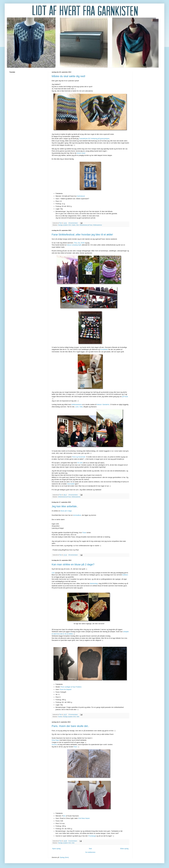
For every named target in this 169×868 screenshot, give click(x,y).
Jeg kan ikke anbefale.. (65, 506)
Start (90, 849)
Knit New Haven (84, 818)
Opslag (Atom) (64, 857)
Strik (78, 225)
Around (54, 744)
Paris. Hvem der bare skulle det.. (70, 726)
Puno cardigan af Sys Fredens (71, 687)
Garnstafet (71, 484)
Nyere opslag (56, 849)
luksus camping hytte (74, 245)
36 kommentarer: (73, 555)
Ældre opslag (124, 849)
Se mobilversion (90, 852)
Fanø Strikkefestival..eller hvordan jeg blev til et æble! (82, 235)
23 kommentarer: (73, 714)
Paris (75, 747)
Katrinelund (81, 196)
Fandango (92, 836)
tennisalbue (77, 515)
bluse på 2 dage (66, 511)
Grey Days (55, 740)
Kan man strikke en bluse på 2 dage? (73, 564)
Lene (77, 407)
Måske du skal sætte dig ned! (68, 76)
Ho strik (80, 463)
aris (64, 816)
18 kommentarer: (73, 223)
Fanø (84, 533)
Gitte (81, 407)
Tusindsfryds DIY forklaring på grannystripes (94, 139)
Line (53, 573)
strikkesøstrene (77, 404)
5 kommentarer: (73, 841)
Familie (60, 717)
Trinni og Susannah (79, 457)
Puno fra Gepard (66, 689)
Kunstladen (104, 349)
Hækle (74, 225)
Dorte (83, 243)
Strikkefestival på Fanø (86, 225)
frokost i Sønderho (103, 404)
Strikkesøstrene (97, 225)
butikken (125, 575)
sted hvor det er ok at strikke (63, 634)
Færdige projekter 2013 (65, 225)
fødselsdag (94, 583)
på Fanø (125, 397)
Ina (79, 243)
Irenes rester (81, 153)
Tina (75, 243)
